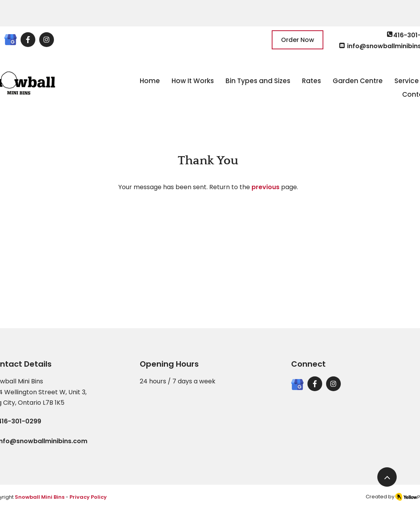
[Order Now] (298, 40)
